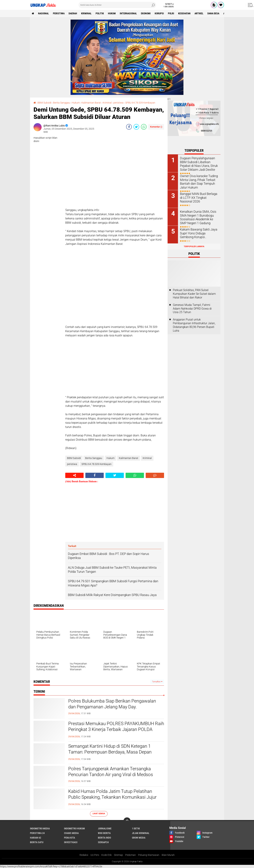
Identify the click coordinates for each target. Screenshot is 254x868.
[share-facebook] (129, 127)
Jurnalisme (105, 828)
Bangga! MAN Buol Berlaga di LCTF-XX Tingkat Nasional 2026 (198, 197)
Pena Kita (69, 838)
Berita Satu (37, 842)
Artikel (199, 13)
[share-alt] (74, 475)
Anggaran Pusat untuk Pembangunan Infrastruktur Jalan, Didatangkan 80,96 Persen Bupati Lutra (194, 325)
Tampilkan (157, 682)
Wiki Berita (104, 833)
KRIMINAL (86, 13)
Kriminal (107, 103)
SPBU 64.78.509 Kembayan (140, 103)
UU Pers (95, 855)
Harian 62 (36, 838)
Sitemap (118, 855)
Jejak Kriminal (141, 833)
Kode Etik (107, 855)
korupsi (159, 13)
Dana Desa (213, 13)
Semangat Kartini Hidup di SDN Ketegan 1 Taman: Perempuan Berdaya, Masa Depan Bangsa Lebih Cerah (110, 752)
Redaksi (84, 855)
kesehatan (184, 13)
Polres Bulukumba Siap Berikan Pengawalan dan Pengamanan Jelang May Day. (112, 704)
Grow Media (139, 838)
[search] (117, 5)
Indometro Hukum (74, 828)
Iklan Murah (168, 855)
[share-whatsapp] (144, 127)
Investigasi (71, 842)
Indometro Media (40, 828)
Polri (171, 13)
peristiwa (59, 13)
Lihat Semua (99, 814)
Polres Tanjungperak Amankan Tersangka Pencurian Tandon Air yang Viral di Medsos (111, 772)
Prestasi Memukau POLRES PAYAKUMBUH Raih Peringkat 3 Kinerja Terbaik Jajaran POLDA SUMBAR (116, 730)
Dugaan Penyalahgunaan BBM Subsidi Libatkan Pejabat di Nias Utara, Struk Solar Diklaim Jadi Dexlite (199, 163)
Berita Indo (104, 838)
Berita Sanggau (62, 103)
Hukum (112, 13)
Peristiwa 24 (37, 833)
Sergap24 (103, 842)
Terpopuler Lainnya (194, 247)
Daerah (73, 13)
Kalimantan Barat (91, 103)
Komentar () (156, 127)
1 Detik (136, 828)
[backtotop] (127, 821)
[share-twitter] (136, 127)
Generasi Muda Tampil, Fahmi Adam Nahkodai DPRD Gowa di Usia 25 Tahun (192, 309)
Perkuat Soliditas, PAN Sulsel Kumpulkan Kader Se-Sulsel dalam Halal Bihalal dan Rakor (194, 294)
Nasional (43, 13)
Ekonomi (146, 13)
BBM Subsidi (44, 103)
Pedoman (131, 855)
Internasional (128, 13)
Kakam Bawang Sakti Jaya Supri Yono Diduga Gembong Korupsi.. (198, 233)
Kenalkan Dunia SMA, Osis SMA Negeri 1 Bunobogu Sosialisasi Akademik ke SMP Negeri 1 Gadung (198, 217)
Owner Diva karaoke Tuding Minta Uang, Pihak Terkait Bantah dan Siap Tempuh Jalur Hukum (197, 181)
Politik (100, 13)
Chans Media (71, 833)
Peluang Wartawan (149, 855)
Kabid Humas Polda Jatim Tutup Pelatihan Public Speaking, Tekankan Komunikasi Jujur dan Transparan (112, 797)
